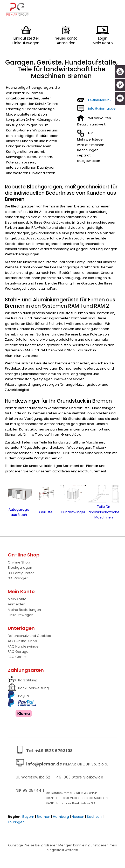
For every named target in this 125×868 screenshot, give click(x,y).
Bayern (28, 817)
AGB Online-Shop (22, 641)
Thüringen (16, 822)
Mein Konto (17, 599)
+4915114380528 (100, 100)
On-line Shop (19, 562)
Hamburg (61, 817)
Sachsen (94, 817)
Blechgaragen (20, 568)
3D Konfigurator (21, 573)
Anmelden (17, 604)
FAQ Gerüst (17, 657)
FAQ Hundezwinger (24, 646)
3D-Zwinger (18, 578)
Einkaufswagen (21, 615)
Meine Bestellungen (24, 610)
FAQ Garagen (19, 652)
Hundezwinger (73, 512)
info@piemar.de (102, 108)
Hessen (78, 817)
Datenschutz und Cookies (29, 636)
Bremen (44, 817)
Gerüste (46, 512)
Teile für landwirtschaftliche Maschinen (104, 512)
